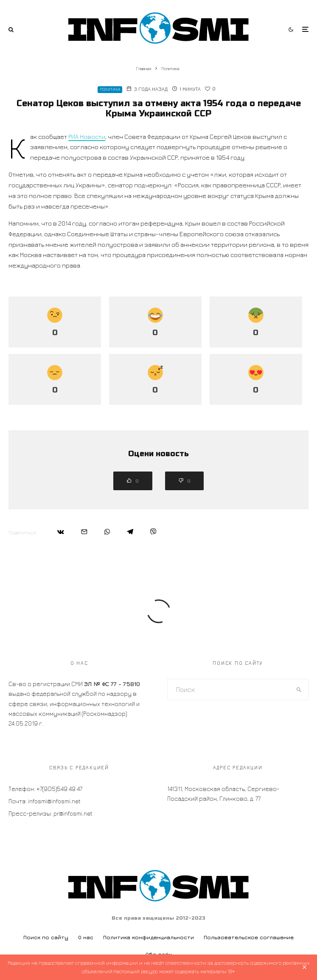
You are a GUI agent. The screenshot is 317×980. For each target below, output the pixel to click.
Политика (110, 89)
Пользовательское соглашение (249, 937)
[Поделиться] (61, 532)
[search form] (229, 689)
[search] (299, 689)
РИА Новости (87, 137)
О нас (86, 937)
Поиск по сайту (46, 937)
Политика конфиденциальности (149, 937)
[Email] (84, 532)
